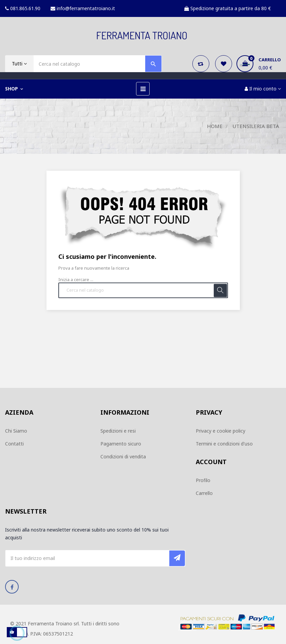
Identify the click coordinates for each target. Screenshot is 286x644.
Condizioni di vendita (123, 456)
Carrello (204, 493)
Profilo (203, 480)
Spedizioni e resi (118, 431)
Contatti (14, 444)
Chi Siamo (16, 431)
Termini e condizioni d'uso (224, 444)
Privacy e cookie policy (221, 431)
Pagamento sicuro (121, 444)
